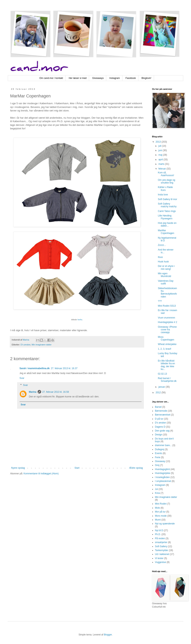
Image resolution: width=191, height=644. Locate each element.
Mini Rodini (161, 504)
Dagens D (160, 427)
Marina (33, 392)
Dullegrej (160, 449)
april (161, 160)
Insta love (163, 195)
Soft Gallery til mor (168, 199)
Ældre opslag (136, 468)
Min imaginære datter (42, 345)
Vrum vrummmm (166, 318)
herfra (80, 320)
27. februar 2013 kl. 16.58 (56, 392)
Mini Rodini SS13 (167, 306)
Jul (156, 489)
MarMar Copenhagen (166, 232)
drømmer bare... (163, 445)
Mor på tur (160, 512)
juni (161, 150)
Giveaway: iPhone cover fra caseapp (167, 330)
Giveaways (98, 78)
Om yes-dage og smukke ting (167, 181)
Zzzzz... (162, 245)
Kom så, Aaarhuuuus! (166, 174)
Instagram (115, 78)
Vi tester (159, 558)
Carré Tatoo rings (167, 211)
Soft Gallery (161, 546)
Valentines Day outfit (166, 282)
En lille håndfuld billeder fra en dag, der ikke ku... (166, 365)
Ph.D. (158, 534)
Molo (157, 508)
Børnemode (161, 411)
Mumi (158, 520)
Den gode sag (162, 431)
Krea (157, 493)
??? (160, 301)
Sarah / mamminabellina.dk (35, 368)
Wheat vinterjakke (167, 344)
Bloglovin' (146, 78)
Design (159, 435)
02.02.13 (162, 374)
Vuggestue (160, 562)
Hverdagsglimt (162, 469)
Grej (157, 465)
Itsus (160, 257)
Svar (22, 378)
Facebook (131, 78)
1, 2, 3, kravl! (165, 349)
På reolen (160, 538)
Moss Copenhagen (166, 338)
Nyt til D (159, 530)
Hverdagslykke (163, 473)
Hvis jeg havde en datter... (167, 224)
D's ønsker (26, 345)
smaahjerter (161, 542)
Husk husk (163, 262)
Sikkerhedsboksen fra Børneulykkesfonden (167, 292)
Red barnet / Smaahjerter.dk (167, 380)
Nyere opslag (18, 468)
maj (161, 155)
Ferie (158, 457)
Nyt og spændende (165, 524)
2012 (159, 393)
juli (160, 146)
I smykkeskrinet (163, 481)
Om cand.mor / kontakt (51, 78)
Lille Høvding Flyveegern (165, 217)
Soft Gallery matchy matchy (167, 205)
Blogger (108, 635)
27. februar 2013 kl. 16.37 (64, 368)
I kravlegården (162, 477)
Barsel (158, 407)
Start (77, 468)
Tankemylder (162, 550)
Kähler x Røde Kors (165, 189)
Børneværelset (163, 415)
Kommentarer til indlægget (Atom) (41, 474)
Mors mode (161, 516)
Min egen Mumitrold (164, 275)
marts (162, 164)
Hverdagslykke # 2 (168, 322)
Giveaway (160, 461)
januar (162, 387)
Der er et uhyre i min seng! (166, 267)
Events (159, 453)
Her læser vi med (78, 78)
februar (162, 169)
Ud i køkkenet (162, 554)
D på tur (159, 419)
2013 (159, 142)
